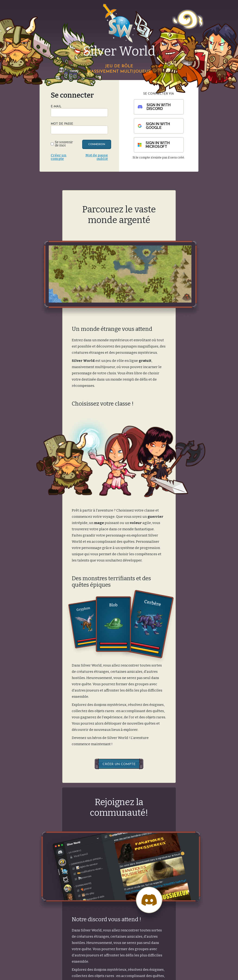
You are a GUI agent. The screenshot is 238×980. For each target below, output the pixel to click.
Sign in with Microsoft (154, 145)
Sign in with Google (154, 126)
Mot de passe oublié (97, 157)
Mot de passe (62, 124)
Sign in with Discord (154, 107)
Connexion (97, 144)
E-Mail (56, 107)
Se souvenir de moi (64, 144)
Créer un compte (59, 157)
